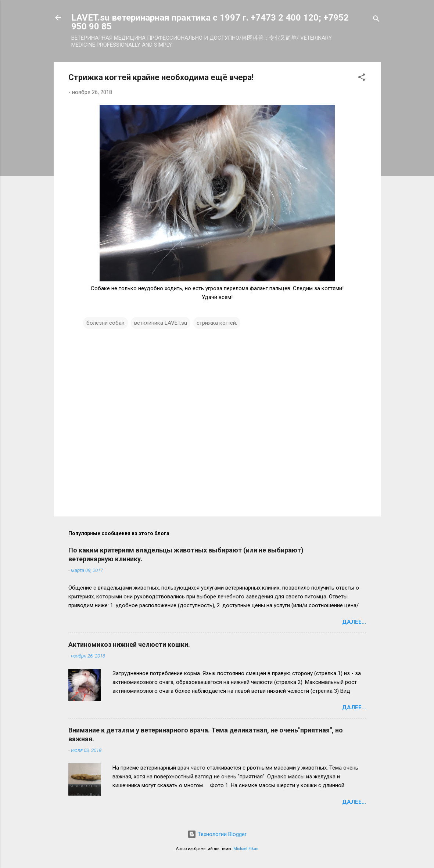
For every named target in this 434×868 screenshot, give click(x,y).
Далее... (354, 622)
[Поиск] (376, 20)
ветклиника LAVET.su (161, 323)
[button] (362, 78)
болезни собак (105, 323)
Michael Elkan (246, 849)
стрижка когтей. (217, 323)
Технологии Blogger (217, 834)
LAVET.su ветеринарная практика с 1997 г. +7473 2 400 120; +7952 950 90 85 (210, 22)
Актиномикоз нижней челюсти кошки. (129, 644)
